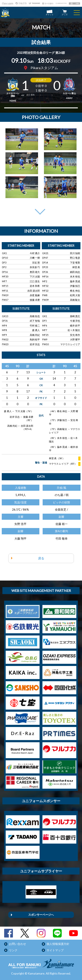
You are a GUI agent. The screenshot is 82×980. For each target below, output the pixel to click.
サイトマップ (55, 950)
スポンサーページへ (41, 915)
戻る (41, 558)
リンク (13, 950)
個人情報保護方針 (58, 944)
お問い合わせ (17, 944)
